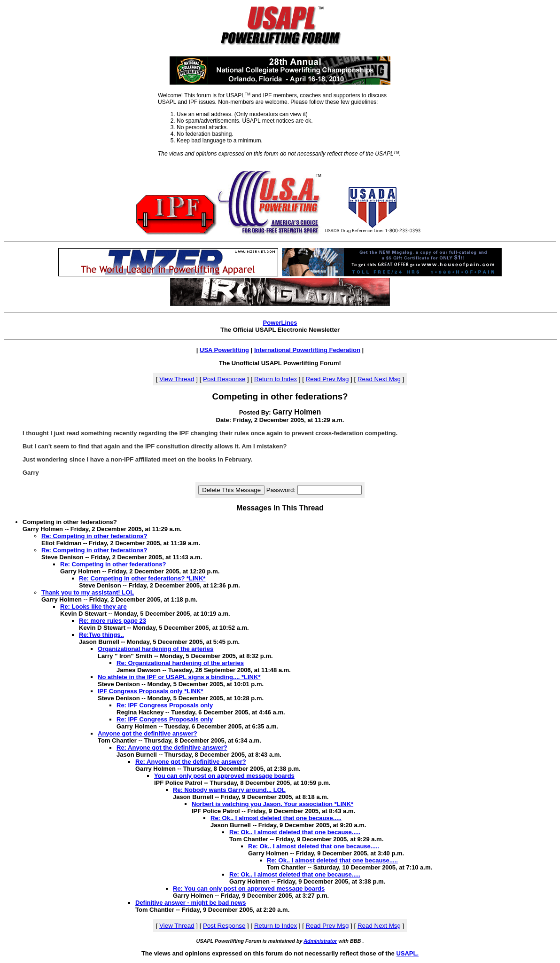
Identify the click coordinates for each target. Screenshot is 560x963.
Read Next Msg (379, 379)
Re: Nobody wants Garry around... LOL (229, 790)
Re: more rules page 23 (113, 621)
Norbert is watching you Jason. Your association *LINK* (272, 804)
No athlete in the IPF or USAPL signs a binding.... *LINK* (179, 677)
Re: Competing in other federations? (94, 536)
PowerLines (280, 323)
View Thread (177, 379)
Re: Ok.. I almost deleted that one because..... (276, 818)
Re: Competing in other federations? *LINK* (142, 578)
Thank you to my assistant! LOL (88, 592)
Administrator (320, 941)
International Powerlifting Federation (307, 350)
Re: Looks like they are (93, 607)
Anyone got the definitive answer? (148, 733)
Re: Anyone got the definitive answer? (172, 748)
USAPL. (407, 953)
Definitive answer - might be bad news (191, 903)
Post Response (224, 379)
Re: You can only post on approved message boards (249, 889)
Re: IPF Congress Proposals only (165, 705)
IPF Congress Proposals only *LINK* (151, 691)
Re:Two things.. (101, 635)
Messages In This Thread (280, 508)
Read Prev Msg (327, 379)
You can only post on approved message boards (224, 776)
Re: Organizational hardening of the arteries (180, 663)
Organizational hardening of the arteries (156, 649)
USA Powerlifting (224, 350)
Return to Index (276, 379)
